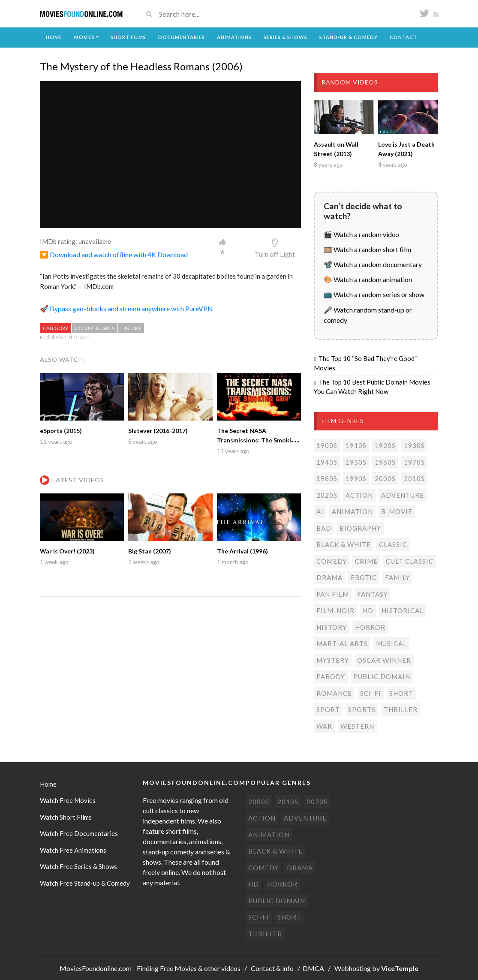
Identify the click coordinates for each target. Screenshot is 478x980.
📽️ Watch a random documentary (373, 264)
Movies (85, 37)
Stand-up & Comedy (349, 37)
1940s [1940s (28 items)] (327, 462)
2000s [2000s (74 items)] (385, 478)
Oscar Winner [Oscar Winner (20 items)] (384, 660)
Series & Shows (286, 37)
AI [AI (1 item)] (320, 511)
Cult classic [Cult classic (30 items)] (410, 561)
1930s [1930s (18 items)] (414, 445)
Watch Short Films (66, 817)
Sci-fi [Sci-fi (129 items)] (371, 693)
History (131, 328)
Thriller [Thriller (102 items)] (401, 709)
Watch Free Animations (73, 850)
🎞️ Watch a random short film (367, 249)
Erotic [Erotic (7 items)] (364, 577)
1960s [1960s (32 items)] (385, 462)
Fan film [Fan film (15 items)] (333, 594)
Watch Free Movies (68, 800)
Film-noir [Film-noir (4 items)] (335, 610)
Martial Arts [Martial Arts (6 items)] (342, 643)
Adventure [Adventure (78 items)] (403, 495)
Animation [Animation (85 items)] (352, 511)
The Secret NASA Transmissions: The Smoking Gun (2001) (257, 440)
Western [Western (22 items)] (357, 726)
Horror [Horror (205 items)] (370, 627)
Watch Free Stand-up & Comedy (85, 883)
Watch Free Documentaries (79, 833)
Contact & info (272, 968)
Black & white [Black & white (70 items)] (344, 544)
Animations (234, 37)
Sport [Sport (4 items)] (328, 709)
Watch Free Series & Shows (78, 866)
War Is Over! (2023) (67, 551)
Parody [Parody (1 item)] (331, 676)
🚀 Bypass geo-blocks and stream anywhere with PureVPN (126, 308)
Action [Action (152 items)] (359, 495)
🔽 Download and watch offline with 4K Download (114, 254)
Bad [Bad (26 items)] (324, 528)
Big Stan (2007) (150, 551)
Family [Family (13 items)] (397, 577)
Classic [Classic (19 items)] (393, 544)
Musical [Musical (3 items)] (391, 643)
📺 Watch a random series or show (374, 294)
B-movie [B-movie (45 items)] (397, 511)
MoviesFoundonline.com (96, 968)
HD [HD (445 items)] (368, 610)
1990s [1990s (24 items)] (356, 478)
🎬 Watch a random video (361, 234)
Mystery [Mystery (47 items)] (333, 660)
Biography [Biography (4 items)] (360, 528)
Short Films (128, 37)
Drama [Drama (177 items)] (329, 577)
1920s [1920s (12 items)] (385, 445)
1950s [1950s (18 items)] (356, 462)
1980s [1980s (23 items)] (327, 478)
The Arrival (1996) (242, 551)
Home (54, 37)
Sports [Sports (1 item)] (362, 709)
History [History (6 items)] (332, 627)
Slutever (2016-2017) (158, 431)
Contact (403, 37)
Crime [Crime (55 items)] (366, 561)
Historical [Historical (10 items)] (403, 610)
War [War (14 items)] (324, 726)
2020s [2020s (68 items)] (327, 495)
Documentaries (182, 37)
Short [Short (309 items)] (401, 693)
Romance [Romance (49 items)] (334, 693)
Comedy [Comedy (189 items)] (332, 561)
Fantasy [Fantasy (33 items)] (373, 594)
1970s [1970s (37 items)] (414, 462)
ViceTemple (400, 968)
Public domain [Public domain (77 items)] (382, 676)
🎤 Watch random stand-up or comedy (368, 315)
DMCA (313, 968)
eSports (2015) (61, 431)
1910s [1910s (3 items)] (356, 445)
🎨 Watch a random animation (368, 279)
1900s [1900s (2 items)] (327, 445)
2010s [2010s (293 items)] (414, 478)
